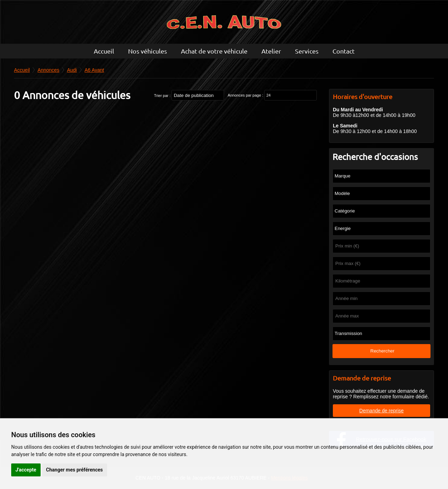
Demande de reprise (382, 411)
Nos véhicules (148, 51)
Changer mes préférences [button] (75, 470)
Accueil (104, 51)
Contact (344, 51)
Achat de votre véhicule (214, 51)
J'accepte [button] (26, 470)
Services (307, 51)
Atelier (271, 51)
